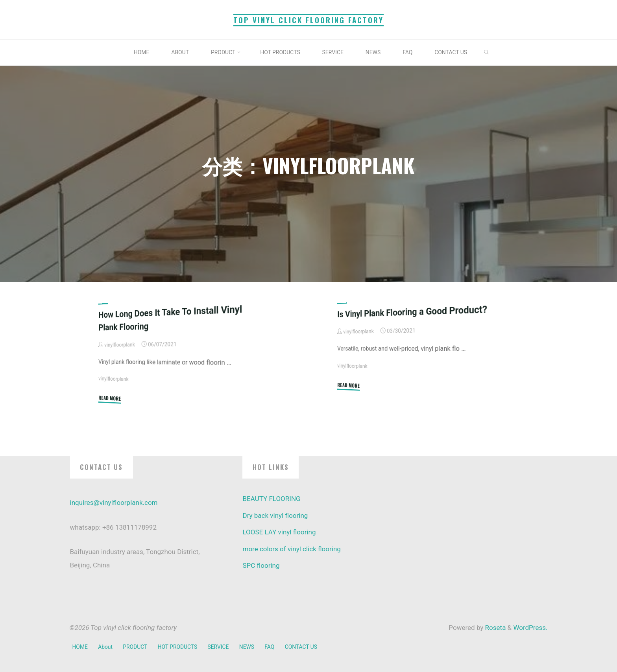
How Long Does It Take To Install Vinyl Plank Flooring (174, 318)
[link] (492, 53)
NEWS (250, 646)
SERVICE (221, 646)
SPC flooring (261, 565)
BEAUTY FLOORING (271, 499)
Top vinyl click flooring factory (308, 20)
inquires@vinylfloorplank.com (114, 503)
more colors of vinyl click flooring (291, 549)
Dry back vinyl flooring (275, 516)
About (106, 646)
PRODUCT (136, 646)
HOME (80, 646)
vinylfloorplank (114, 379)
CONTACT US (305, 646)
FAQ (273, 646)
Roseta (494, 628)
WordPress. (530, 628)
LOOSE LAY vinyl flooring (279, 532)
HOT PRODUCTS (180, 646)
